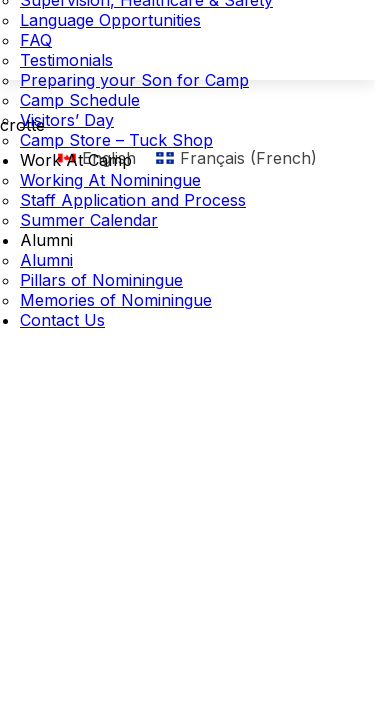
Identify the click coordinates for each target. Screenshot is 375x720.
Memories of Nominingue (116, 300)
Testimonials (66, 60)
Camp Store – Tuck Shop (116, 140)
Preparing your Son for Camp (134, 80)
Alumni (46, 240)
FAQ (36, 40)
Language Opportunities (110, 20)
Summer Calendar (89, 220)
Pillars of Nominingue (101, 280)
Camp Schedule (80, 100)
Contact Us (62, 320)
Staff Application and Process (133, 200)
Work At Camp (76, 160)
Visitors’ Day (67, 120)
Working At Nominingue (110, 180)
